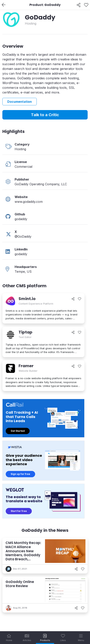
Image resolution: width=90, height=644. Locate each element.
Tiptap (25, 332)
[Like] (86, 5)
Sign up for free (20, 474)
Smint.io (27, 299)
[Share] (79, 5)
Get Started (18, 431)
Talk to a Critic (45, 115)
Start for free (19, 511)
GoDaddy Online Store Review (20, 584)
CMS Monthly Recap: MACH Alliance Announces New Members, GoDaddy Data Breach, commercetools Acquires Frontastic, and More (23, 557)
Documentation (20, 102)
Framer (26, 366)
